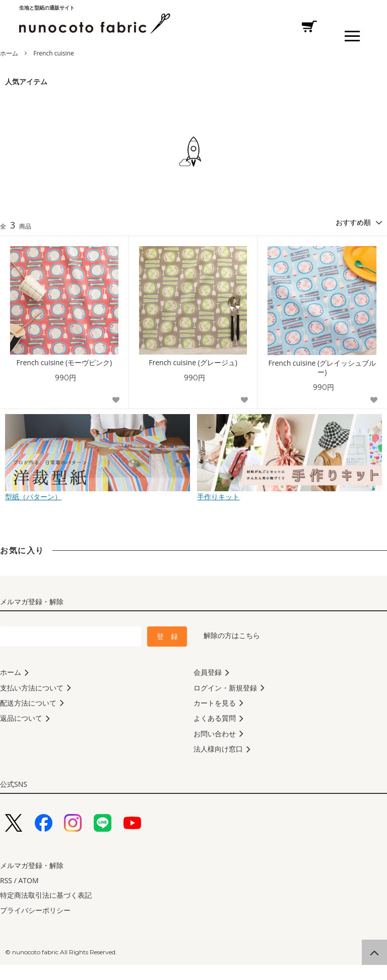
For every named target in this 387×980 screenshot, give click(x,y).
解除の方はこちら (232, 635)
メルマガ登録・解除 (32, 880)
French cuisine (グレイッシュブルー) (322, 368)
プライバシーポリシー (35, 925)
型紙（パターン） (98, 493)
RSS (6, 896)
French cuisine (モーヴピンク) (64, 363)
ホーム (9, 53)
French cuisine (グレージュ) (193, 363)
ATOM (28, 896)
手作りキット (289, 493)
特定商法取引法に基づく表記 (46, 910)
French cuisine (53, 53)
